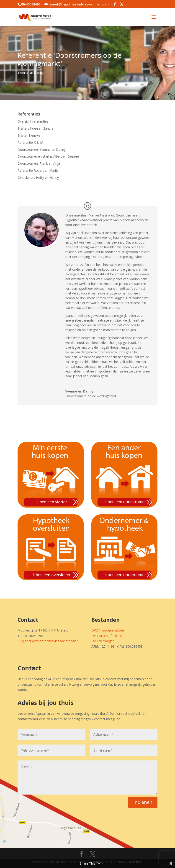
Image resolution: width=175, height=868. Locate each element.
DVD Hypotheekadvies (108, 630)
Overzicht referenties (33, 121)
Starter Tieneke (29, 135)
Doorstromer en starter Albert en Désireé (48, 156)
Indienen (143, 802)
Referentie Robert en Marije (38, 170)
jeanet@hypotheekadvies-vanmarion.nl (51, 641)
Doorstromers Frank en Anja (39, 163)
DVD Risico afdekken (107, 636)
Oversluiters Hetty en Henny (38, 177)
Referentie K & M (30, 142)
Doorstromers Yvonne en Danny (42, 150)
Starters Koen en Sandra (36, 128)
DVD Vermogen (103, 641)
